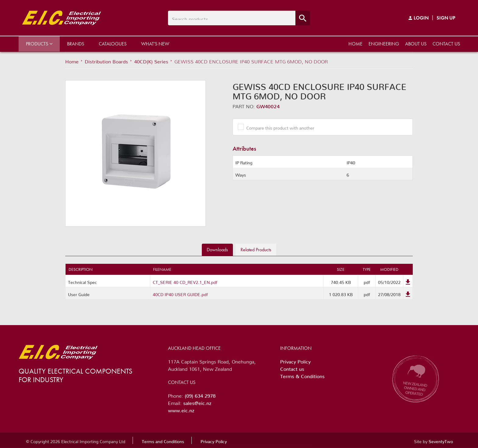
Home (355, 44)
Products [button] (39, 44)
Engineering (384, 44)
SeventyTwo (441, 440)
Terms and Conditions (163, 440)
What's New (155, 44)
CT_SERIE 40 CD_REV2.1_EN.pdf (185, 281)
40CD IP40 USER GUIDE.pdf (180, 293)
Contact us (446, 44)
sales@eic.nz (197, 402)
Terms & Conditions (302, 375)
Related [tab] (256, 250)
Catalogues (113, 44)
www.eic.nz (181, 409)
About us (416, 44)
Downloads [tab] (217, 250)
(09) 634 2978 (200, 395)
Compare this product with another (278, 127)
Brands (76, 44)
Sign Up (446, 18)
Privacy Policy (295, 360)
